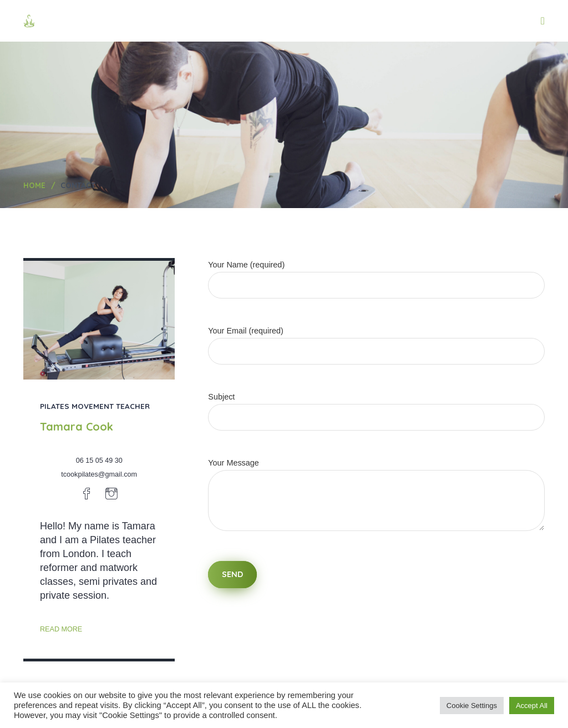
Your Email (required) (376, 341)
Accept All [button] (532, 706)
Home (34, 185)
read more (61, 629)
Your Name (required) (376, 275)
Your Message (376, 505)
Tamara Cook (77, 426)
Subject (376, 407)
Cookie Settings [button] (472, 706)
